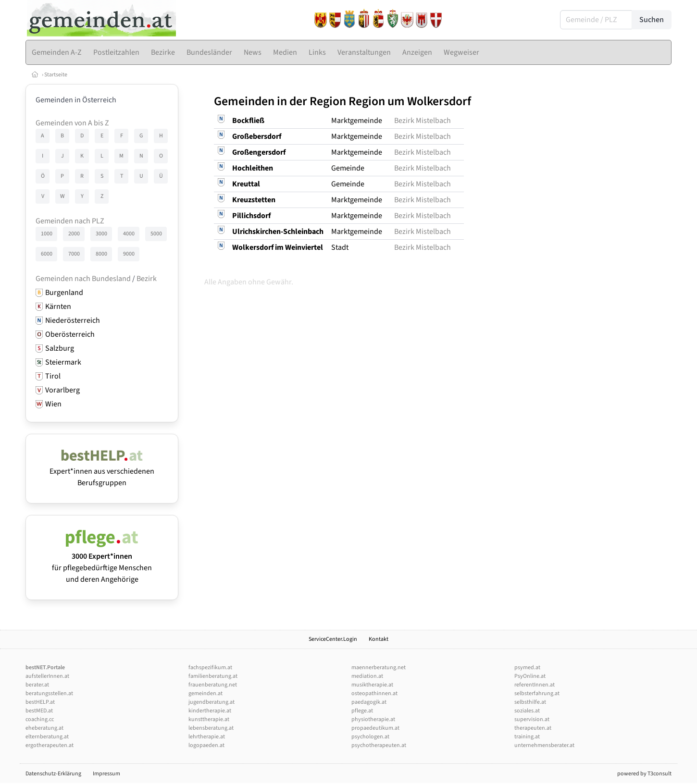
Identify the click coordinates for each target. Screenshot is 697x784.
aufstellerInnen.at (47, 676)
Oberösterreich (70, 334)
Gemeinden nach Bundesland (83, 279)
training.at (527, 737)
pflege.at (362, 711)
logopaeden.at (206, 745)
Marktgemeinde (357, 121)
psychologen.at (370, 737)
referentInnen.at (535, 685)
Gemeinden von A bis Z (72, 123)
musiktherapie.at (372, 685)
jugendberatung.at (212, 702)
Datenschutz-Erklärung (53, 774)
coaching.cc (40, 719)
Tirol (53, 376)
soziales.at (527, 711)
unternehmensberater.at (544, 745)
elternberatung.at (47, 737)
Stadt (340, 247)
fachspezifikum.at (210, 668)
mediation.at (367, 676)
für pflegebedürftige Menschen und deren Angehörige (102, 562)
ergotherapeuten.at (50, 745)
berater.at (37, 685)
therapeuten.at (533, 728)
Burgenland (64, 293)
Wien (53, 404)
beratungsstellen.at (49, 693)
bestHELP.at (40, 702)
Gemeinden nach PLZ (70, 221)
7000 (74, 254)
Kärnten (58, 306)
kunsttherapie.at (209, 719)
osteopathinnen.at (374, 693)
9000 (129, 254)
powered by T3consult (644, 774)
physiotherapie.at (373, 719)
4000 (129, 234)
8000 (101, 254)
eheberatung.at (44, 728)
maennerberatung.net (379, 668)
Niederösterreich (73, 320)
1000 (47, 234)
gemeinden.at (205, 693)
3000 (101, 234)
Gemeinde (348, 168)
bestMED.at (39, 711)
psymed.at (527, 668)
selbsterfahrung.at (537, 693)
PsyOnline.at (530, 676)
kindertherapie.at (210, 711)
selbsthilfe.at (530, 702)
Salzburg (60, 348)
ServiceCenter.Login (333, 639)
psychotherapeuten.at (379, 745)
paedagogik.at (369, 702)
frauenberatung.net (213, 685)
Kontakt (379, 639)
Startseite (56, 75)
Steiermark (63, 362)
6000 (47, 254)
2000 (74, 234)
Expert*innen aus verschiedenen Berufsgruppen (102, 471)
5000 (156, 234)
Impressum (106, 774)
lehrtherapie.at (207, 737)
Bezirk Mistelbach (423, 121)
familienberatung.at (213, 676)
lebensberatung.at (211, 728)
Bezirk (147, 279)
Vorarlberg (62, 390)
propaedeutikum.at (375, 728)
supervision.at (532, 719)
